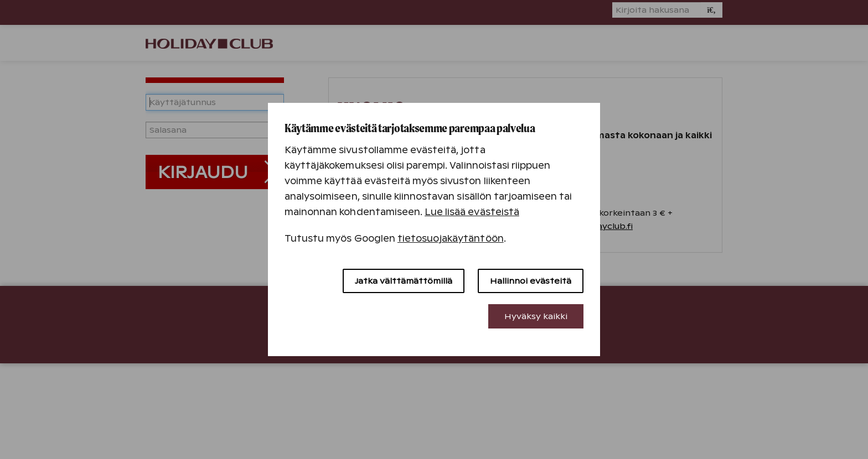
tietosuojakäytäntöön (451, 239)
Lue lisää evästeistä (472, 212)
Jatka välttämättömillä (404, 281)
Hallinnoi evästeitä (531, 281)
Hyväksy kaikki (536, 316)
